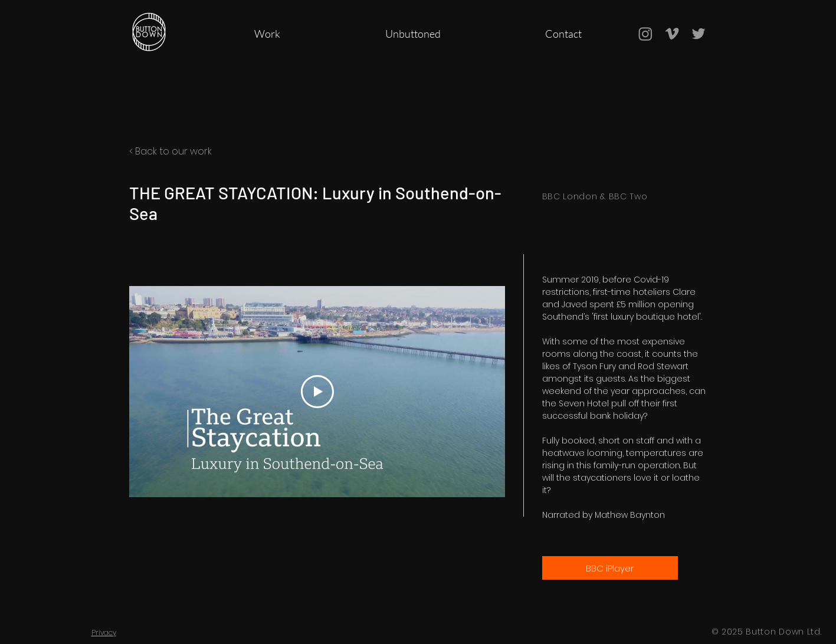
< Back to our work (171, 151)
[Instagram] (645, 34)
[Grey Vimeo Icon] (672, 34)
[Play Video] (317, 392)
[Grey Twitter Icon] (699, 34)
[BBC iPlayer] (610, 568)
